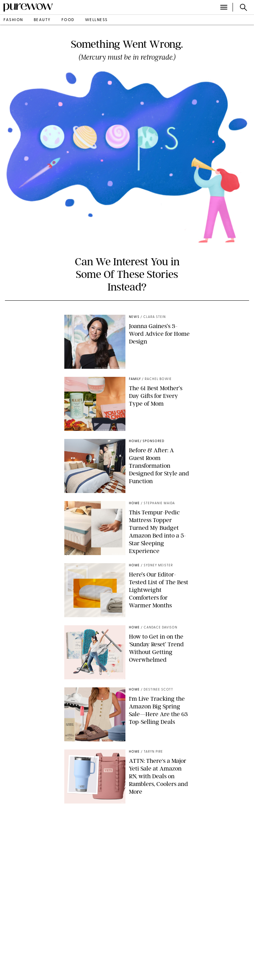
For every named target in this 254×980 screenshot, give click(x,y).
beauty (42, 20)
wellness (96, 20)
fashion (13, 20)
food (68, 20)
